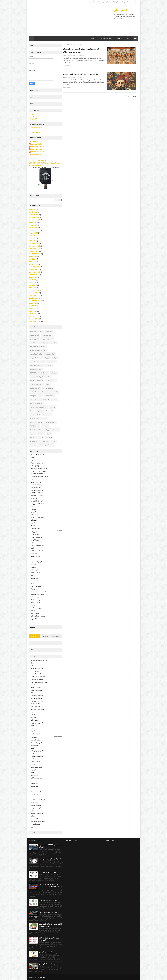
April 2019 (33, 262)
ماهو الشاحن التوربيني (46, 952)
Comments (56, 636)
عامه (48, 377)
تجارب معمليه (50, 354)
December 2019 (35, 246)
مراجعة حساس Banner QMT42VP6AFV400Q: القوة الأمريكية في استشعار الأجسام (45, 163)
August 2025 (33, 223)
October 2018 (34, 275)
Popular (45, 636)
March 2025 (33, 228)
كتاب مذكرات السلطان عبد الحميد (82, 74)
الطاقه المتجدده (35, 415)
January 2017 (34, 319)
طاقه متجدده (45, 441)
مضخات (33, 445)
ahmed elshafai (37, 144)
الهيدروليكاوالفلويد (36, 384)
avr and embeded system (39, 407)
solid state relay (36, 430)
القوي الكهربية (115, 2)
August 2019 (33, 256)
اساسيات (49, 365)
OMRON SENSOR (36, 365)
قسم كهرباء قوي (48, 339)
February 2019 (34, 267)
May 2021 (32, 241)
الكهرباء (31, 117)
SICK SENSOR (47, 335)
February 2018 (34, 290)
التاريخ (49, 434)
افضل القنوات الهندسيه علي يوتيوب (50, 859)
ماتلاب (54, 441)
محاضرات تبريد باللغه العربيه (48, 900)
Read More (68, 66)
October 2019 (34, 251)
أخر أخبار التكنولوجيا (95, 2)
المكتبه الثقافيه (51, 381)
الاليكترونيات (125, 2)
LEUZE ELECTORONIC (38, 346)
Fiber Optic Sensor (36, 422)
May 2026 (32, 210)
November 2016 (35, 322)
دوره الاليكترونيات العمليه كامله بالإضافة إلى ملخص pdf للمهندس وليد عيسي (51, 886)
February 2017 (34, 316)
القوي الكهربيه (35, 335)
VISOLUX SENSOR (37, 381)
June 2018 (33, 282)
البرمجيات (33, 399)
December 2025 (35, 217)
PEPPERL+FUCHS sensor (39, 373)
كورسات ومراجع (48, 388)
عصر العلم (121, 10)
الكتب (54, 399)
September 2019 (35, 254)
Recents (34, 636)
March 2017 (33, 314)
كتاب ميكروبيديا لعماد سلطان (48, 912)
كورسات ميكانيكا (35, 418)
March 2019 (33, 264)
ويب (45, 418)
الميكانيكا (133, 2)
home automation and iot (50, 392)
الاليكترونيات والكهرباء (50, 343)
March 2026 (33, 212)
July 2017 (32, 306)
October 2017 (34, 298)
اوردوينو (47, 384)
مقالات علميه (34, 392)
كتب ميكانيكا (47, 415)
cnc (32, 411)
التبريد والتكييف (35, 343)
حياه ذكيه (49, 437)
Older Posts (131, 96)
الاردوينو (106, 2)
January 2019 (34, 269)
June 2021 (33, 238)
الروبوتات (33, 437)
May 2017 (32, 309)
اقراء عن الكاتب (94, 38)
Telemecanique (51, 422)
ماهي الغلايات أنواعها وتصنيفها (48, 964)
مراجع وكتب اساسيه (36, 354)
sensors (45, 426)
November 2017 (35, 295)
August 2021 (33, 233)
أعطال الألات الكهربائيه (52, 430)
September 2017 (35, 301)
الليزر (41, 437)
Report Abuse (35, 133)
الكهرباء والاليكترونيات (119, 38)
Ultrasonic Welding (36, 403)
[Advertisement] (69, 20)
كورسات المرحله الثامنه (48, 362)
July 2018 (32, 280)
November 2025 (35, 220)
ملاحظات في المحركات (46, 445)
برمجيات (54, 373)
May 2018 (32, 285)
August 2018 (33, 277)
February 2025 (34, 230)
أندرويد (32, 434)
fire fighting (50, 396)
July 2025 (32, 225)
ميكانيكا (31, 114)
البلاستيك (41, 434)
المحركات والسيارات (106, 38)
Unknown (35, 142)
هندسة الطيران (45, 399)
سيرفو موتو (34, 441)
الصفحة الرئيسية (34, 631)
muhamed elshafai (38, 147)
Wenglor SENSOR (36, 396)
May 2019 (32, 259)
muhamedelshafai (35, 128)
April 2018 (33, 288)
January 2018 (34, 293)
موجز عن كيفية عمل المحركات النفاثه (50, 872)
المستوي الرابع (35, 339)
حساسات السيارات (36, 358)
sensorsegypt (36, 154)
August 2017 (33, 303)
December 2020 (35, 243)
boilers (53, 407)
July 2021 (32, 236)
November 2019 (35, 249)
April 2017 (33, 311)
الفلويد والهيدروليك (36, 369)
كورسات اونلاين (35, 388)
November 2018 (35, 272)
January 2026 (34, 215)
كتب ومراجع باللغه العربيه (38, 350)
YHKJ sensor (35, 426)
